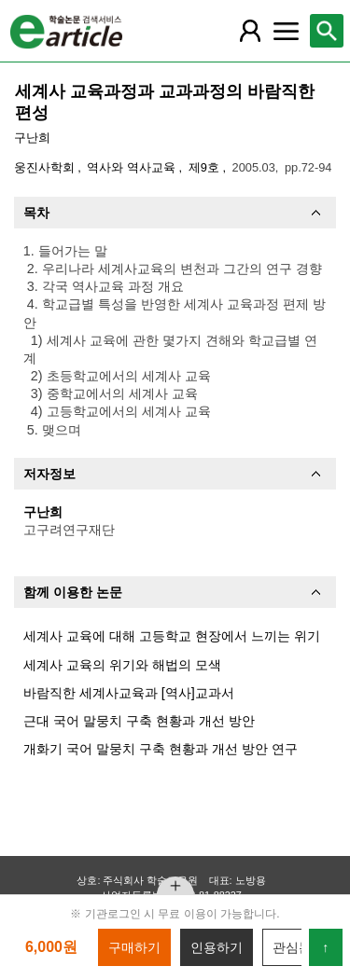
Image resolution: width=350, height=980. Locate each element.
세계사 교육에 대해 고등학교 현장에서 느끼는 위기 (172, 636)
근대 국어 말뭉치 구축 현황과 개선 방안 (139, 721)
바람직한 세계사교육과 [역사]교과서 (129, 693)
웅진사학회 (46, 167)
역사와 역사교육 (133, 167)
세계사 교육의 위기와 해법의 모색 (122, 665)
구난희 (32, 138)
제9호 (206, 167)
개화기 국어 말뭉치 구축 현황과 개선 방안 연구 (161, 749)
